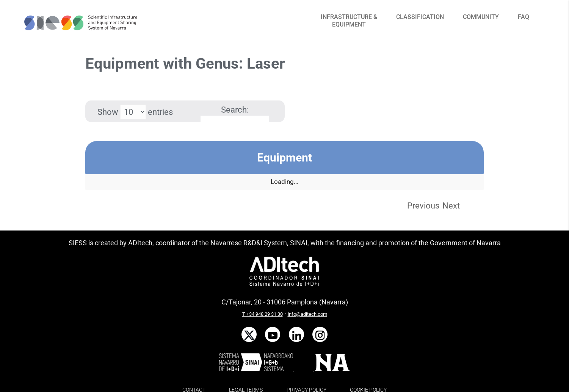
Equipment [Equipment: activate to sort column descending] (284, 158)
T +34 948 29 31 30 (263, 314)
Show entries (135, 112)
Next (451, 206)
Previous (423, 206)
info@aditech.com (307, 314)
